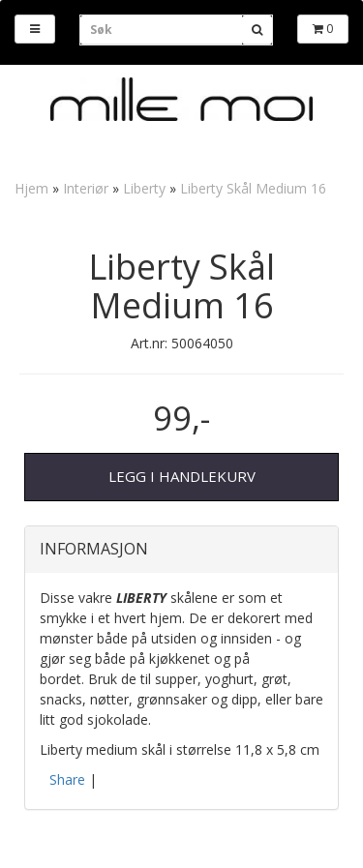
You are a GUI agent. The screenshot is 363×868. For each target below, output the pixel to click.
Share (67, 779)
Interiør (86, 188)
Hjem (31, 188)
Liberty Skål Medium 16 (253, 188)
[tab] (181, 550)
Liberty (144, 188)
